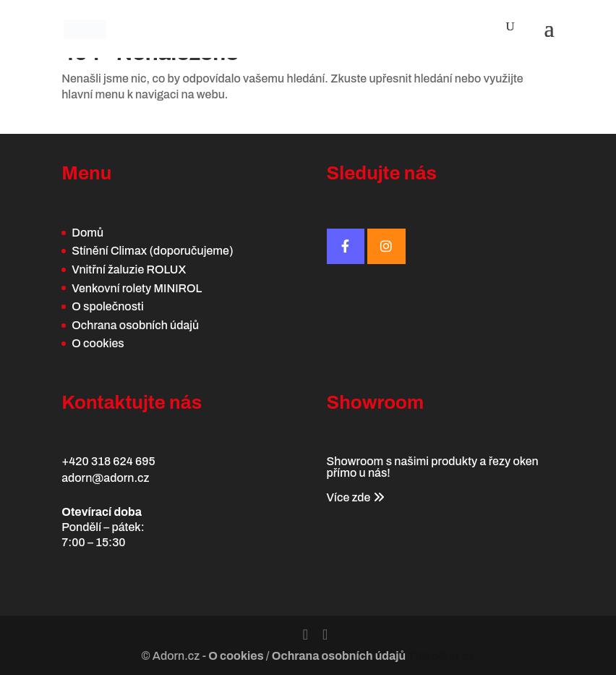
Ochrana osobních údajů (135, 325)
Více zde (356, 497)
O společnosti (108, 306)
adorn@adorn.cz (105, 478)
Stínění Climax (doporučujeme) (152, 251)
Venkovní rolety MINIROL (137, 288)
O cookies (98, 343)
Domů (87, 233)
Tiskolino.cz (441, 656)
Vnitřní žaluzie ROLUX (129, 269)
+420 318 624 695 (108, 461)
